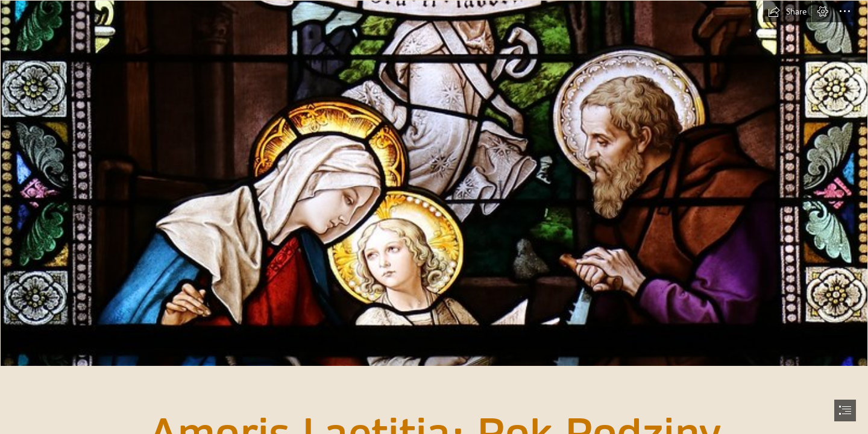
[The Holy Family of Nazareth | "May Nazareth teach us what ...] (434, 183)
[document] (434, 217)
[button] (787, 11)
